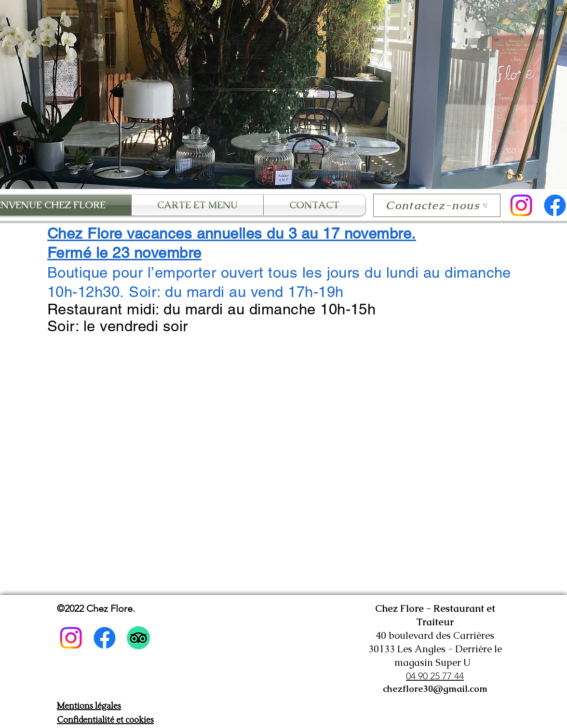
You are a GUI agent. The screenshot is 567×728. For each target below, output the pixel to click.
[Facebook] (105, 638)
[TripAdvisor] (138, 638)
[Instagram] (521, 205)
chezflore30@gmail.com (435, 689)
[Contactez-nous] (437, 205)
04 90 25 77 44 (435, 676)
